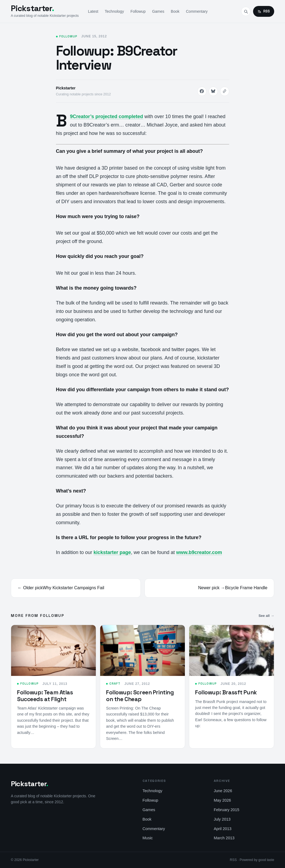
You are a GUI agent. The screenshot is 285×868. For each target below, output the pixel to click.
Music (148, 838)
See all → (266, 616)
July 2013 (222, 819)
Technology (114, 11)
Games (158, 11)
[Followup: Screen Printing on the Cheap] (142, 650)
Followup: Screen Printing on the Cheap (140, 696)
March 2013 (224, 838)
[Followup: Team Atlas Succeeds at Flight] (53, 650)
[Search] (246, 11)
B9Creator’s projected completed (107, 116)
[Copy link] (225, 91)
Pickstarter (32, 8)
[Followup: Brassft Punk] (232, 650)
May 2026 (222, 800)
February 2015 (227, 810)
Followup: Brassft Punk (226, 692)
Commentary (197, 11)
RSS (264, 11)
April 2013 (223, 829)
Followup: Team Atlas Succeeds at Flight (45, 696)
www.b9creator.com (199, 552)
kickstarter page (112, 552)
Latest (93, 11)
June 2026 (223, 791)
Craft (115, 684)
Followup (138, 11)
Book (175, 11)
